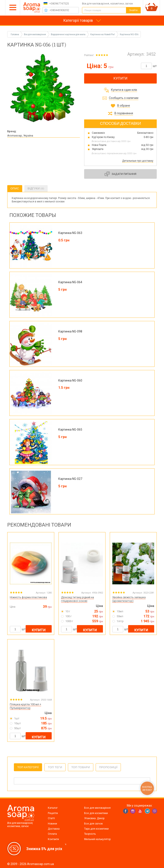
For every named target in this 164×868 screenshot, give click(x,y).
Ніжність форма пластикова (28, 597)
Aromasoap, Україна (20, 136)
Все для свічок (93, 824)
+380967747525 (59, 4)
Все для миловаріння (97, 808)
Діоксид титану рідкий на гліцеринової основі (78, 599)
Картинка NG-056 (129, 34)
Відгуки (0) (36, 188)
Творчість (90, 834)
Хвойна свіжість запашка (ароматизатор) (129, 599)
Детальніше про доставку (138, 161)
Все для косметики (96, 813)
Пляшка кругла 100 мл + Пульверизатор (26, 706)
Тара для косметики (96, 829)
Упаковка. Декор (94, 818)
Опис (15, 188)
